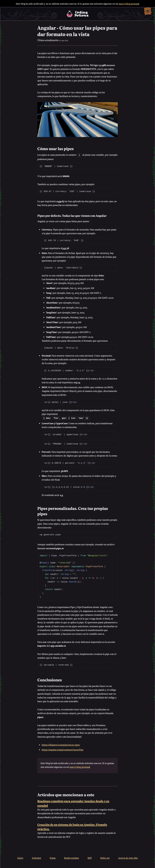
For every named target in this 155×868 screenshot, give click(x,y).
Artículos (36, 857)
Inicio (20, 857)
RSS (90, 857)
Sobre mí (105, 857)
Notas (53, 857)
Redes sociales (72, 857)
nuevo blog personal (129, 4)
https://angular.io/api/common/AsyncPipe (63, 749)
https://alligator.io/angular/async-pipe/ (61, 744)
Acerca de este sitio (128, 857)
